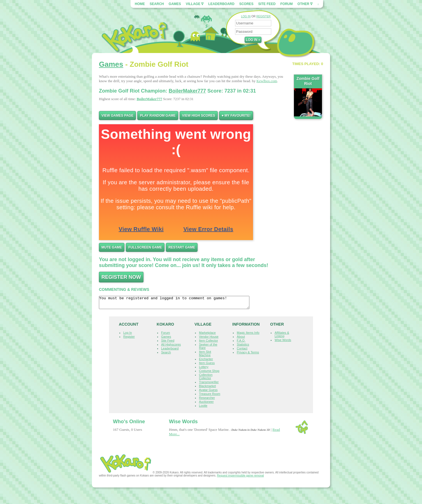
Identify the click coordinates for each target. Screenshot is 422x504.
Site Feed (267, 4)
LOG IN (246, 16)
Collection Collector (206, 379)
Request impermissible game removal (240, 478)
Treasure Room (210, 396)
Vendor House (209, 339)
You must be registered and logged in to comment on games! (183, 304)
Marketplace (207, 335)
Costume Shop (209, 373)
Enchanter (206, 362)
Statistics (243, 347)
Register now (121, 277)
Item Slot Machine (205, 356)
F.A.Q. (241, 343)
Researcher (207, 400)
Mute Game (112, 247)
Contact (242, 351)
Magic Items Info (248, 335)
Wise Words (283, 342)
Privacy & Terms (248, 355)
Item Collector (208, 343)
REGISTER (264, 16)
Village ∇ (195, 4)
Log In (128, 335)
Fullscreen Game (145, 247)
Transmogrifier (209, 385)
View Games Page (117, 116)
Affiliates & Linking (282, 337)
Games (175, 4)
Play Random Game (158, 116)
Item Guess (207, 365)
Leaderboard (221, 4)
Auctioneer (206, 404)
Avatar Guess (208, 392)
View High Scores (199, 116)
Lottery (204, 369)
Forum (287, 4)
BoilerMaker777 (187, 91)
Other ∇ (305, 4)
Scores (246, 4)
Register (129, 339)
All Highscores (171, 347)
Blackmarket (207, 388)
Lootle (203, 408)
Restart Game (182, 247)
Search (157, 4)
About (241, 339)
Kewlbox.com (267, 81)
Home (140, 4)
